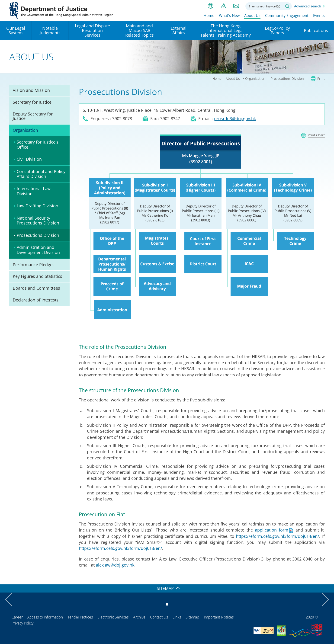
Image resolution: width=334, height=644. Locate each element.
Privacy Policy (22, 623)
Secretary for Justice (32, 102)
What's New (229, 16)
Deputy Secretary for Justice (33, 116)
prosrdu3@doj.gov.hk (235, 119)
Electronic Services (113, 617)
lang (211, 6)
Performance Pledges (34, 265)
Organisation (25, 130)
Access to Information (45, 617)
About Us (252, 16)
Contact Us (159, 617)
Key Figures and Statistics (37, 276)
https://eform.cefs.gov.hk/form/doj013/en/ (120, 548)
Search (287, 6)
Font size (223, 6)
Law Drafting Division (37, 206)
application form (272, 530)
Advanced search (308, 6)
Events (319, 16)
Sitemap (192, 617)
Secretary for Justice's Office (38, 144)
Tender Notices (80, 617)
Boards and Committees (36, 288)
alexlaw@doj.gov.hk (115, 565)
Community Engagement (287, 16)
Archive (139, 617)
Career (17, 617)
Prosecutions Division (38, 235)
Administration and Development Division (38, 250)
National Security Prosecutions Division (38, 221)
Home (209, 16)
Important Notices (219, 617)
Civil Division (29, 159)
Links (177, 617)
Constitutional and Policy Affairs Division (41, 174)
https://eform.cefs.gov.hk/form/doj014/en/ (278, 536)
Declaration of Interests (36, 300)
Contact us (236, 6)
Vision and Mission (31, 90)
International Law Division (34, 191)
